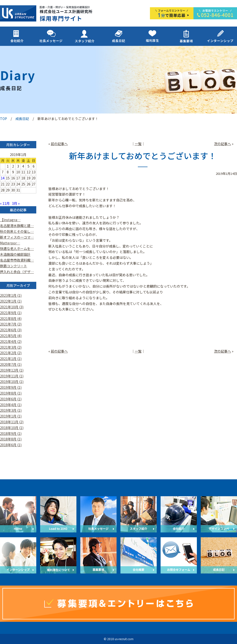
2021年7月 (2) (11, 324)
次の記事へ (222, 144)
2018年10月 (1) (12, 428)
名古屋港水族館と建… (17, 226)
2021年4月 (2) (11, 341)
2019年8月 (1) (11, 393)
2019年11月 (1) (12, 376)
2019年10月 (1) (12, 382)
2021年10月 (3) (12, 307)
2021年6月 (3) (11, 330)
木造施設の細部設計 (15, 254)
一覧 (138, 144)
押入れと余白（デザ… (17, 272)
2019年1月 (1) (11, 416)
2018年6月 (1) (11, 445)
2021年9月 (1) (11, 313)
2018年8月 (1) (11, 439)
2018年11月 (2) (12, 422)
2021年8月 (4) (11, 318)
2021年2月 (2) (11, 353)
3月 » (16, 203)
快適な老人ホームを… (17, 248)
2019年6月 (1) (11, 399)
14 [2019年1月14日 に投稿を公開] (3, 178)
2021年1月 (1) (11, 359)
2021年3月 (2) (11, 347)
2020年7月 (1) (11, 364)
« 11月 (5, 203)
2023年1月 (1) (11, 295)
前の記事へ (59, 144)
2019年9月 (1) (11, 387)
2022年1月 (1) (11, 301)
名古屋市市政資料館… (17, 260)
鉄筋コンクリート (14, 266)
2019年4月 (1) (11, 405)
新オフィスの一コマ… (17, 237)
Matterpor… (10, 243)
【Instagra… (10, 220)
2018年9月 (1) (11, 433)
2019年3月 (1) (11, 410)
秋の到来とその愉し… (17, 231)
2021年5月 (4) (11, 336)
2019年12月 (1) (12, 370)
